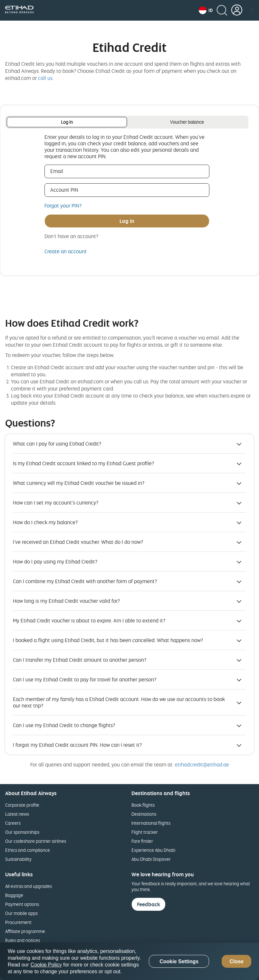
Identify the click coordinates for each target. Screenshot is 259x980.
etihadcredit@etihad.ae (202, 764)
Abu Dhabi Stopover (151, 859)
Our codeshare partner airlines (36, 841)
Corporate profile (22, 805)
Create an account (66, 251)
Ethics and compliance (28, 850)
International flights (151, 823)
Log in (67, 122)
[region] (129, 961)
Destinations (144, 814)
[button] (206, 10)
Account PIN (74, 190)
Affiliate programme (25, 931)
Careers (13, 823)
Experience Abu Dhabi (153, 850)
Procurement (18, 922)
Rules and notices (23, 940)
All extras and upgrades (29, 886)
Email (66, 171)
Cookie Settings (179, 961)
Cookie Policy (46, 965)
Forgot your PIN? (63, 206)
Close (236, 961)
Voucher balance (187, 122)
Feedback (149, 904)
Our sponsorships (22, 832)
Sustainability (18, 859)
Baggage (14, 895)
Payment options (22, 904)
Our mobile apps (21, 913)
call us (45, 78)
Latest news (17, 814)
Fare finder (142, 841)
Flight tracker (145, 832)
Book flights (143, 805)
